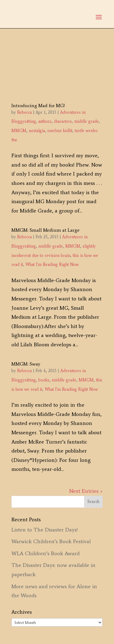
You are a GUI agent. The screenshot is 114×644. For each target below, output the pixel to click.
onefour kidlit (60, 131)
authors (45, 121)
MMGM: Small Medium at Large (45, 230)
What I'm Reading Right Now (52, 265)
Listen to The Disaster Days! (45, 530)
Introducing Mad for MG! (38, 105)
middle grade (86, 121)
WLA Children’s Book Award (45, 553)
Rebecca (24, 112)
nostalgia (37, 131)
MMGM (19, 131)
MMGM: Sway (26, 364)
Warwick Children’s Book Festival (51, 541)
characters (63, 121)
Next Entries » (86, 491)
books (44, 380)
